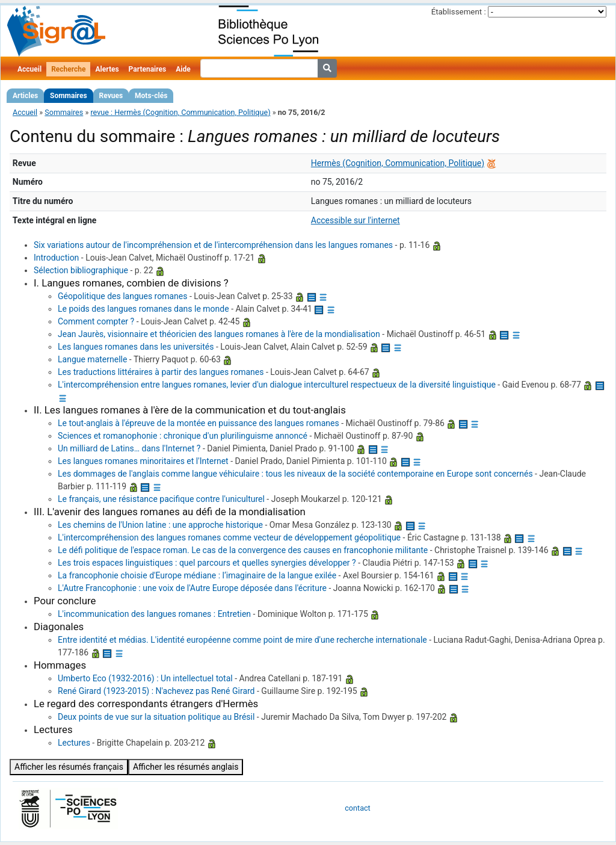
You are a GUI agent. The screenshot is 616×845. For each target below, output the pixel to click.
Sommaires (68, 96)
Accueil (29, 69)
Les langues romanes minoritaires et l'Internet (143, 461)
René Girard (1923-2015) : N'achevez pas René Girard (156, 691)
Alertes (107, 69)
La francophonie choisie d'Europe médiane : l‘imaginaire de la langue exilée (197, 575)
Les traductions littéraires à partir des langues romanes (161, 372)
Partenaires (148, 69)
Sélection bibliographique (81, 270)
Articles (25, 96)
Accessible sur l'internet (356, 220)
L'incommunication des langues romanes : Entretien (154, 614)
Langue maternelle (92, 359)
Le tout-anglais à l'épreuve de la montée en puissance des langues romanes (199, 423)
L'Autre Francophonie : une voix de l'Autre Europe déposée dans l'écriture (192, 588)
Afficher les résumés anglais (186, 767)
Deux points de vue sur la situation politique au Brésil (156, 717)
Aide (183, 69)
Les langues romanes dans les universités (136, 347)
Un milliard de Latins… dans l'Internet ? (129, 448)
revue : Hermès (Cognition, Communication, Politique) (180, 112)
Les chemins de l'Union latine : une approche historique (160, 525)
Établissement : (459, 12)
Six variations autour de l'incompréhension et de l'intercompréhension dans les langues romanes (213, 245)
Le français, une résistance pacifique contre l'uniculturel (161, 499)
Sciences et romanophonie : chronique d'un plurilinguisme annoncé (183, 436)
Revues (111, 96)
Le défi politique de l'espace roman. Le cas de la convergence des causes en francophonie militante (243, 550)
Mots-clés (151, 96)
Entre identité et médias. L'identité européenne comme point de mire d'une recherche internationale (242, 640)
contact (357, 808)
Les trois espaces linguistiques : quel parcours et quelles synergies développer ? (207, 563)
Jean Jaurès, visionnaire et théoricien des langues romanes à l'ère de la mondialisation (219, 334)
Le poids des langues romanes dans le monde (143, 309)
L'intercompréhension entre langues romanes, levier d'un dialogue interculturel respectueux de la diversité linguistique (277, 385)
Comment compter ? (96, 321)
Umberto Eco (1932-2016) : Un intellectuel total (145, 678)
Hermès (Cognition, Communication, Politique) (398, 163)
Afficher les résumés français (69, 767)
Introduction (56, 258)
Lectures (74, 743)
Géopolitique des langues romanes (123, 296)
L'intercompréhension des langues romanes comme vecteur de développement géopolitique (229, 537)
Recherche (68, 69)
